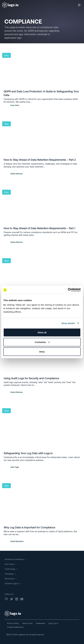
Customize (42, 342)
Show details (68, 323)
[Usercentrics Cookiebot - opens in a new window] (68, 290)
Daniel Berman (17, 174)
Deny (42, 352)
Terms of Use (27, 623)
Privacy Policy (13, 623)
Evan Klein (15, 105)
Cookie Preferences (15, 627)
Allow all (42, 332)
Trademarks (40, 623)
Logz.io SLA (53, 623)
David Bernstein (17, 541)
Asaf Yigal (15, 467)
